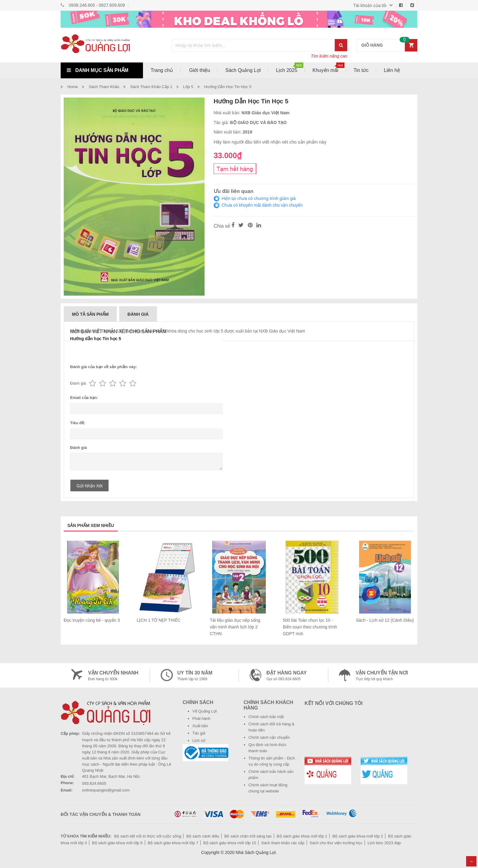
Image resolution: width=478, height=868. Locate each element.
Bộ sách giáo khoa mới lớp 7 (173, 843)
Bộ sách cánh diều (203, 836)
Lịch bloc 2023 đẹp (384, 843)
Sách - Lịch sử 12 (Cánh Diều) (385, 620)
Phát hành (201, 719)
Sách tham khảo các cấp (283, 843)
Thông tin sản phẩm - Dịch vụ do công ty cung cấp (272, 761)
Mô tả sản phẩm (90, 314)
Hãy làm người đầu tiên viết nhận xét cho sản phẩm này (270, 142)
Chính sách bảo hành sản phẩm (271, 775)
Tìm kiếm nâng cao (329, 56)
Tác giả (199, 733)
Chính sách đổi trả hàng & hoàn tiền (271, 727)
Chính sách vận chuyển (269, 737)
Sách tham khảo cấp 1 (151, 87)
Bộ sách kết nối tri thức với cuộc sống (148, 836)
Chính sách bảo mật (266, 717)
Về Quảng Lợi (205, 711)
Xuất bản (200, 726)
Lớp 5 (188, 87)
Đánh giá (138, 314)
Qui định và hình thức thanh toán (268, 748)
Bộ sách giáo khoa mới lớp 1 (302, 836)
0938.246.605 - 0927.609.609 (97, 5)
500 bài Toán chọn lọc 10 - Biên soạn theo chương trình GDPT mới (310, 627)
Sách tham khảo (104, 87)
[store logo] (102, 45)
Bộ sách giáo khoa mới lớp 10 (230, 843)
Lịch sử (199, 740)
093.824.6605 (94, 783)
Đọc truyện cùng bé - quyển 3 (92, 620)
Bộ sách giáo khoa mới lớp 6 (117, 843)
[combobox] (254, 45)
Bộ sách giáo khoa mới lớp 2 (358, 836)
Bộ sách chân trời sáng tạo (248, 836)
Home (73, 87)
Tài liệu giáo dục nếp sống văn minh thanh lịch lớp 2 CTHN (235, 627)
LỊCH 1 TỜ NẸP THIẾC (159, 620)
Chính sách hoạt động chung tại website (268, 788)
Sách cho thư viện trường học (336, 843)
